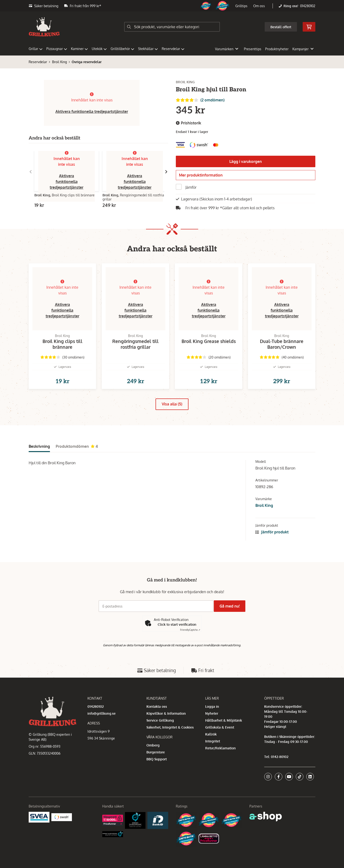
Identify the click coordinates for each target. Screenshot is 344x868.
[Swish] (62, 817)
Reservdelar (173, 49)
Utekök (99, 49)
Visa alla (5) (172, 415)
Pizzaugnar (57, 49)
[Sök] (172, 27)
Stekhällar (148, 49)
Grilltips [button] (241, 6)
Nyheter (212, 713)
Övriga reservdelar (87, 62)
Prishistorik (188, 123)
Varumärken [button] (227, 49)
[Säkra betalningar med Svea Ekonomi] (39, 817)
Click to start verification (177, 625)
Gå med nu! (231, 606)
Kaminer (79, 49)
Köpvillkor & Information (166, 713)
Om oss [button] (259, 6)
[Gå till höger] (166, 172)
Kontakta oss (157, 706)
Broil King (59, 62)
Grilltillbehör (122, 49)
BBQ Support (157, 759)
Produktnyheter (277, 49)
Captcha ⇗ (190, 630)
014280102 (308, 6)
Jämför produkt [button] (272, 542)
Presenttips (253, 49)
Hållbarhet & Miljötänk (224, 720)
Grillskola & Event (220, 727)
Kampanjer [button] (303, 49)
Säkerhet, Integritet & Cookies (170, 727)
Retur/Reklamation (220, 748)
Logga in (212, 706)
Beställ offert (281, 27)
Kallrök (211, 734)
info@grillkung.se (102, 713)
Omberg (153, 745)
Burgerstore (156, 752)
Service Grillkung (160, 720)
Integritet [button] (213, 741)
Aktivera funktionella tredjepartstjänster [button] (92, 111)
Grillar (36, 49)
